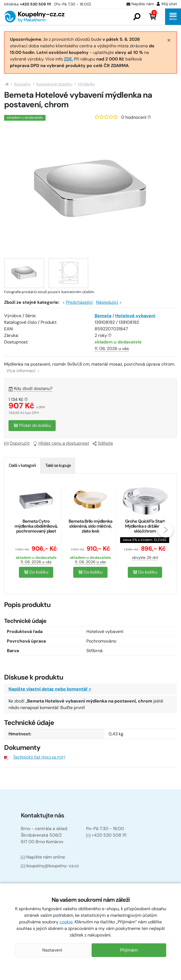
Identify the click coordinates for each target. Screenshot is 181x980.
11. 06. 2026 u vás (112, 349)
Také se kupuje (58, 465)
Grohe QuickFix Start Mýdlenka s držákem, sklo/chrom (145, 526)
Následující (109, 302)
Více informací (23, 371)
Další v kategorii (22, 465)
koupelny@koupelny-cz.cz (50, 866)
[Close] (169, 40)
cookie (66, 922)
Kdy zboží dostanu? (30, 388)
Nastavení (52, 950)
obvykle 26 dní (145, 557)
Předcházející (78, 302)
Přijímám (129, 950)
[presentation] (166, 530)
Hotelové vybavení (135, 316)
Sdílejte (103, 443)
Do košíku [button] (36, 572)
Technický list (39, 757)
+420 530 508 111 (106, 835)
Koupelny (22, 84)
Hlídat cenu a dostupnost (61, 443)
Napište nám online (43, 857)
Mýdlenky (87, 84)
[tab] (22, 466)
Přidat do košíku (32, 425)
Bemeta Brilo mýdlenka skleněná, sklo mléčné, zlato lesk (90, 526)
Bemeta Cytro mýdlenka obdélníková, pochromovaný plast (36, 526)
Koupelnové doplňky (54, 84)
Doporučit (17, 443)
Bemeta (103, 316)
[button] (137, 17)
